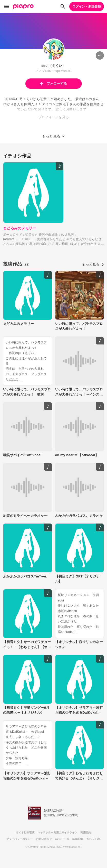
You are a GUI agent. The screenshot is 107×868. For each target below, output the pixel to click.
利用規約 (86, 833)
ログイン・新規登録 (87, 6)
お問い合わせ (44, 839)
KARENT (78, 839)
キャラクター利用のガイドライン (58, 833)
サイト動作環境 (25, 833)
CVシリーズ (62, 839)
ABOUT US (94, 839)
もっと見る (93, 264)
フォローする (53, 83)
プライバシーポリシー (20, 839)
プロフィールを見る (54, 117)
